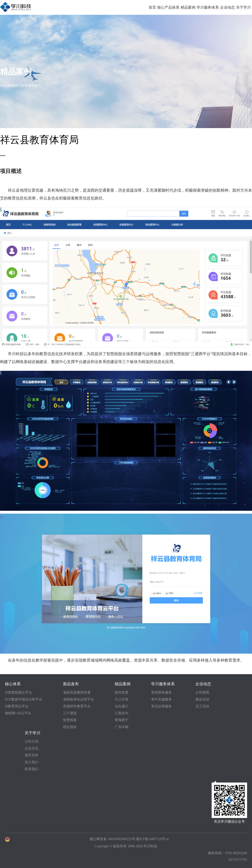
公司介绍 (31, 742)
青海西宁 (122, 720)
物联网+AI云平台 (18, 713)
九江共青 (122, 699)
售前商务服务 (161, 693)
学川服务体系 (208, 7)
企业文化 (31, 748)
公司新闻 (202, 693)
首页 (152, 7)
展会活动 (202, 699)
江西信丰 (122, 713)
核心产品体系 (168, 7)
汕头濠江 (122, 706)
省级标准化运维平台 (79, 699)
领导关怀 (31, 755)
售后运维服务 (161, 706)
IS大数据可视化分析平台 (24, 699)
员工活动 (202, 706)
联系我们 (31, 769)
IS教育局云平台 (17, 706)
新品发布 (71, 684)
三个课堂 (70, 713)
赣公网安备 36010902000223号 (112, 839)
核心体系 (13, 684)
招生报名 (70, 727)
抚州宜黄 (122, 693)
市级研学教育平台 (77, 706)
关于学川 (243, 7)
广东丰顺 (122, 727)
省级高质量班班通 (77, 693)
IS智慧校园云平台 (18, 693)
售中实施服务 (161, 699)
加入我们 (31, 762)
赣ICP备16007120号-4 (152, 839)
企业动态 (227, 7)
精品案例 (188, 7)
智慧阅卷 (70, 720)
